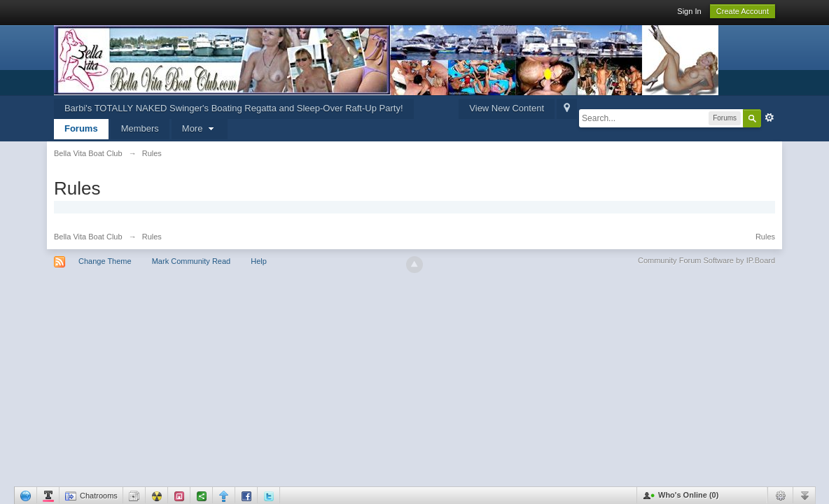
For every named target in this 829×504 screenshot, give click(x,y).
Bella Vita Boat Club (88, 237)
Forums (81, 128)
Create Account (743, 11)
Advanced (769, 118)
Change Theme (105, 261)
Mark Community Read (191, 261)
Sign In (689, 11)
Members (140, 128)
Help (259, 261)
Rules (765, 237)
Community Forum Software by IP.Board (706, 260)
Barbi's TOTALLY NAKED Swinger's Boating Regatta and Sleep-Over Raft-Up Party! (234, 108)
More (200, 128)
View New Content (507, 108)
